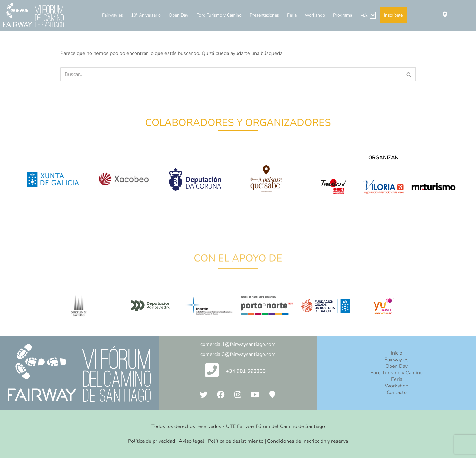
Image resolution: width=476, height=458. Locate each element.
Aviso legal (191, 441)
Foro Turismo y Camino (219, 15)
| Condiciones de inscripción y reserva (306, 441)
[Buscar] (231, 74)
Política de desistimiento (236, 441)
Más (368, 15)
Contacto (397, 392)
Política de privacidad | (153, 441)
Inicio (397, 353)
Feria (292, 15)
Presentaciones (264, 15)
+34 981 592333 (246, 371)
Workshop (315, 15)
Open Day (179, 15)
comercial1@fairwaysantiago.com (238, 344)
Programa (343, 15)
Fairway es (113, 15)
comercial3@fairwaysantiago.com (238, 354)
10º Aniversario (146, 15)
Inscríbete (393, 15)
